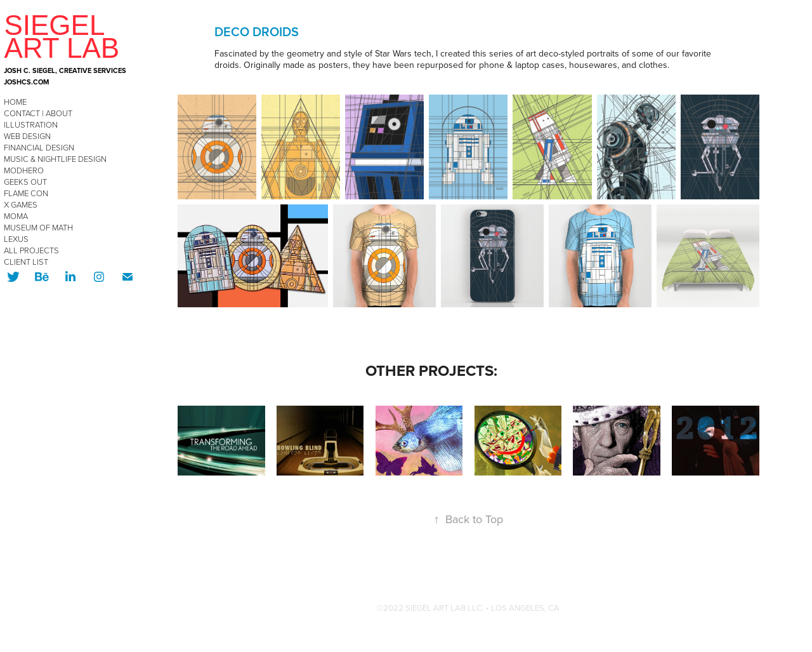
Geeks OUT (25, 182)
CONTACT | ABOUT (38, 113)
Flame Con (26, 193)
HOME (15, 102)
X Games (21, 204)
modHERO (24, 170)
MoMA (16, 216)
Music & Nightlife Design (55, 159)
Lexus (16, 239)
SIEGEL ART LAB (62, 37)
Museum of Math (38, 227)
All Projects (31, 250)
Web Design (27, 136)
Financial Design (39, 147)
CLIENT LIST (26, 262)
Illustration (31, 124)
